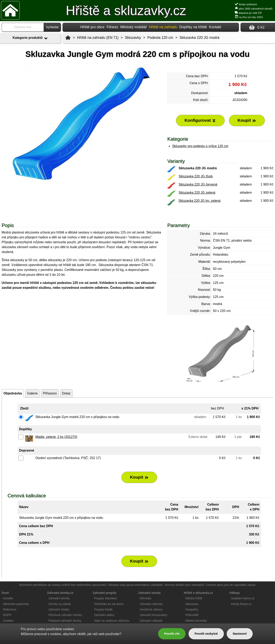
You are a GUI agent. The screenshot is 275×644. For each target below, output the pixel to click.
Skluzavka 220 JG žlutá (196, 176)
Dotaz (66, 393)
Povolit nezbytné (206, 634)
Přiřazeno (50, 393)
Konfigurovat (200, 120)
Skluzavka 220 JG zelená (197, 193)
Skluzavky (133, 38)
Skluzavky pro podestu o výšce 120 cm (200, 146)
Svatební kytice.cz (243, 598)
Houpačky (192, 609)
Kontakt (215, 27)
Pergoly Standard (105, 598)
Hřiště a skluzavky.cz (126, 11)
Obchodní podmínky (16, 604)
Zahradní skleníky (151, 604)
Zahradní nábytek (151, 621)
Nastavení (240, 634)
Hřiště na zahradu (163, 27)
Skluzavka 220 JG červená (198, 184)
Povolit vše (172, 634)
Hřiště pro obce (92, 27)
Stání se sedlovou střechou (112, 621)
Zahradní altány (104, 615)
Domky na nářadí (60, 604)
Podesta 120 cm (160, 38)
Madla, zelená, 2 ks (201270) (56, 437)
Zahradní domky (59, 598)
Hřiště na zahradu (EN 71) (98, 38)
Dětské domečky (196, 621)
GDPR (7, 615)
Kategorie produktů (30, 38)
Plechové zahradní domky (65, 615)
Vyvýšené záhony (151, 609)
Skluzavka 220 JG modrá (200, 38)
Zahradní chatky (59, 609)
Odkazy (235, 593)
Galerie (32, 393)
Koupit (139, 477)
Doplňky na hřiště (193, 27)
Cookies (8, 621)
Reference (10, 609)
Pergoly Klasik (103, 609)
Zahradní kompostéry (153, 615)
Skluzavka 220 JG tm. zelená (199, 201)
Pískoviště (192, 615)
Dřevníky (145, 598)
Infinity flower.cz (241, 604)
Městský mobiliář (134, 27)
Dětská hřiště (194, 598)
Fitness (112, 27)
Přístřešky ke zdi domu (109, 604)
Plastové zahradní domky (65, 621)
